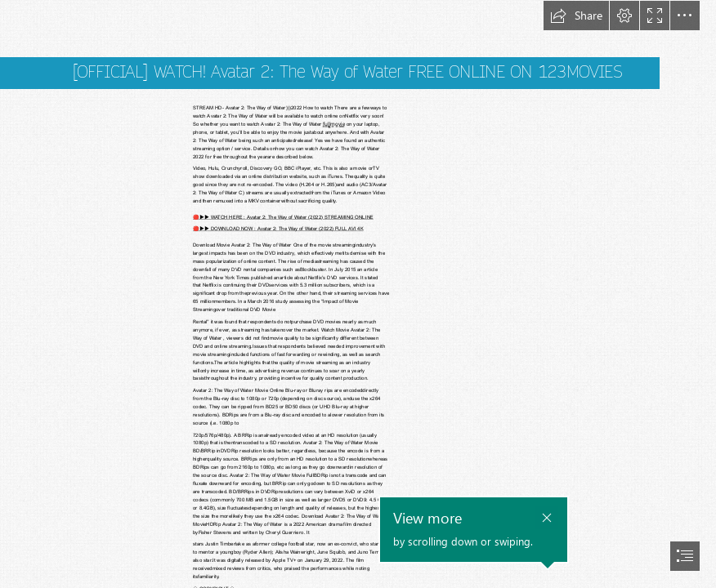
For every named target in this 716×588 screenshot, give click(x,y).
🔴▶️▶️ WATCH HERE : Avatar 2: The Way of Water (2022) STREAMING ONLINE (283, 216)
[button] (576, 16)
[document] (358, 294)
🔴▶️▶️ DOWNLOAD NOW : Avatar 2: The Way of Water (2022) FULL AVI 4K (278, 229)
